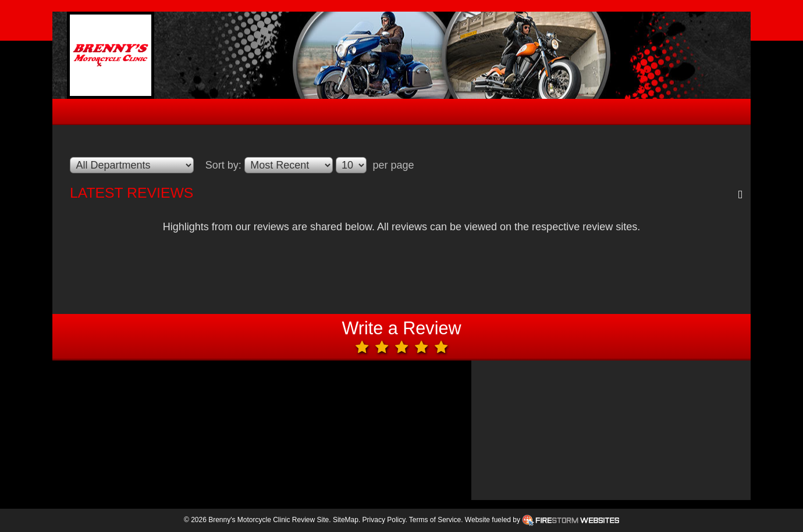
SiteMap (346, 520)
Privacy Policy (384, 520)
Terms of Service (435, 520)
